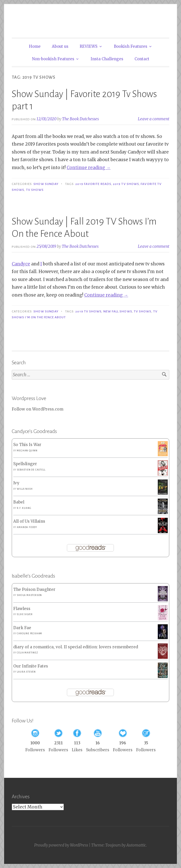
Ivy (16, 483)
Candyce (21, 264)
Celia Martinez (27, 653)
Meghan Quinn (27, 451)
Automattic (136, 845)
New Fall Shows (118, 311)
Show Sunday (46, 184)
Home (35, 46)
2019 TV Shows (126, 184)
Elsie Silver (25, 614)
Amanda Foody (27, 527)
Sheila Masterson (29, 595)
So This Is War (27, 445)
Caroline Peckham (29, 634)
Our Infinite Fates (31, 666)
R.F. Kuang (24, 508)
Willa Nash (25, 489)
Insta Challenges (107, 59)
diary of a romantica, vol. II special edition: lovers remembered (76, 647)
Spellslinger (25, 464)
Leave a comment (154, 119)
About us (60, 46)
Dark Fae (22, 628)
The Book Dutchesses (80, 119)
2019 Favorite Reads (93, 184)
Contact (142, 59)
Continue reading (89, 168)
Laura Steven (26, 672)
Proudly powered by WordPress (61, 845)
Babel (19, 502)
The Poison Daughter (34, 589)
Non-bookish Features (53, 59)
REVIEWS (89, 46)
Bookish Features (131, 46)
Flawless (22, 609)
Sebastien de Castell (31, 470)
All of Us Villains (29, 521)
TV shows (35, 190)
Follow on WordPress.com (38, 409)
